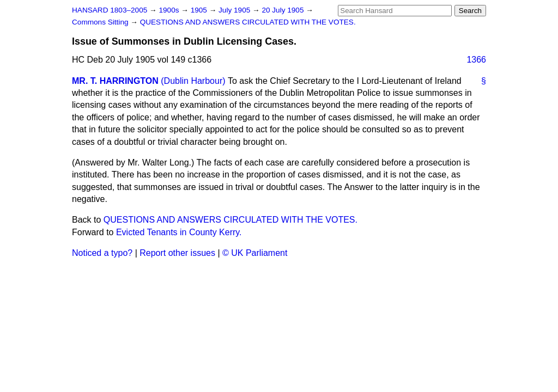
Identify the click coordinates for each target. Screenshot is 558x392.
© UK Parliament (255, 253)
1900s (170, 10)
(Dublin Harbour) (193, 81)
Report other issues (177, 253)
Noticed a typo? (102, 253)
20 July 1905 (284, 10)
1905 (200, 10)
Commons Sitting (101, 22)
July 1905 (235, 10)
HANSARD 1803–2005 (110, 10)
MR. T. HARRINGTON (115, 81)
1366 (476, 60)
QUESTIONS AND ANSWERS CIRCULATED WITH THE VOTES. (248, 22)
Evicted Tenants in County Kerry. (179, 232)
